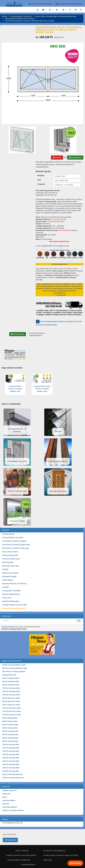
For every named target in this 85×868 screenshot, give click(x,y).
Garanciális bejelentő (29, 855)
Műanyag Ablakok (8, 534)
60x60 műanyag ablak (10, 718)
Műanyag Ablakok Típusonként (13, 538)
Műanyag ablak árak (9, 675)
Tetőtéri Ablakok (8, 580)
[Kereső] (79, 621)
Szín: (39, 180)
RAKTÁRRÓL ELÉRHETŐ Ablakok (14, 541)
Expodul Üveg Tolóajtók (10, 573)
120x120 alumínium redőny (12, 708)
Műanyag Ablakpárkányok (11, 594)
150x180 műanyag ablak (11, 754)
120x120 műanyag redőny (11, 688)
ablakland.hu (61, 851)
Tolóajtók (5, 569)
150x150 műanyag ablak (11, 751)
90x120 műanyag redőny (11, 678)
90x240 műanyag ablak (10, 741)
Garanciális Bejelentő (10, 807)
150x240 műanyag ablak (11, 771)
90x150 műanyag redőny (11, 681)
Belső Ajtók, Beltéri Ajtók (11, 566)
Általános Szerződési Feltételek (13, 810)
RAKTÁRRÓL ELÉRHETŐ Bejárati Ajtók (16, 545)
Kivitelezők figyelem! (29, 865)
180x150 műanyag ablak (11, 758)
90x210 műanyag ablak (10, 738)
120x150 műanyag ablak (11, 748)
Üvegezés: (41, 184)
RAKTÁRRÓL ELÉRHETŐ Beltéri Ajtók (16, 548)
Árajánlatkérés (75, 158)
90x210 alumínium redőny (11, 705)
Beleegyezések (10, 840)
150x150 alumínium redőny (12, 715)
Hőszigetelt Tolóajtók (9, 576)
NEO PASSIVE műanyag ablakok (14, 671)
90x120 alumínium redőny (11, 698)
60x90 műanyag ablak (10, 721)
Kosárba (57, 158)
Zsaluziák (5, 587)
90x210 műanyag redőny (11, 685)
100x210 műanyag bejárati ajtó (13, 778)
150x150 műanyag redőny (11, 695)
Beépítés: (41, 175)
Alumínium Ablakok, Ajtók (11, 559)
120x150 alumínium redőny (12, 711)
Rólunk (5, 797)
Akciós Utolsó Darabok (10, 552)
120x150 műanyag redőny (11, 691)
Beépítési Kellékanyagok (11, 601)
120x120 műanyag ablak (11, 744)
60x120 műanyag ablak (10, 725)
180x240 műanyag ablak (11, 764)
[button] (44, 10)
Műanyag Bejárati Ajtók (10, 555)
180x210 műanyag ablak (11, 761)
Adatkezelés (6, 794)
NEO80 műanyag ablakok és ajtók (14, 665)
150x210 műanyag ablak (11, 768)
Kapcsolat (6, 804)
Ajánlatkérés (75, 863)
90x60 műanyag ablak (10, 728)
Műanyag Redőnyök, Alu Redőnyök (14, 584)
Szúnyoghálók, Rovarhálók (11, 591)
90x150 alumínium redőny (11, 701)
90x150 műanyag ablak (10, 735)
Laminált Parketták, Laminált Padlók (15, 605)
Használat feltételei (9, 800)
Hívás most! (61, 295)
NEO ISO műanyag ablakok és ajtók (15, 668)
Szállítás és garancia (9, 790)
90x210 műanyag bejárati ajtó (12, 774)
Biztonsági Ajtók (8, 562)
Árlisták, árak (7, 598)
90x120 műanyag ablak (10, 731)
